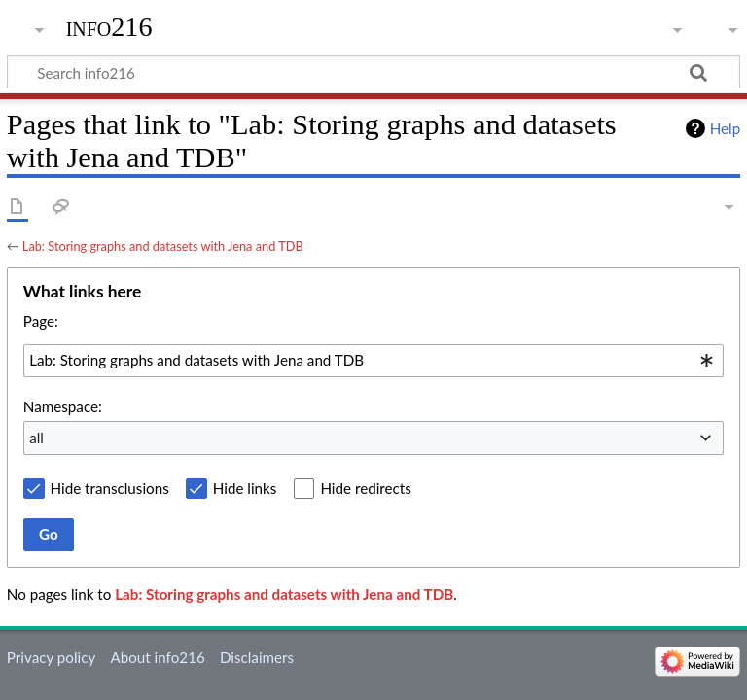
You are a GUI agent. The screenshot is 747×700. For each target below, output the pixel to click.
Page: (41, 321)
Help (725, 128)
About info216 (157, 657)
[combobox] (373, 361)
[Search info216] (373, 72)
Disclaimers (257, 657)
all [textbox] (36, 437)
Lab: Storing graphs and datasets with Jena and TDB (163, 246)
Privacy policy (51, 657)
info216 (109, 27)
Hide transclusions (110, 488)
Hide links (245, 488)
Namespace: (63, 406)
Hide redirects (365, 488)
